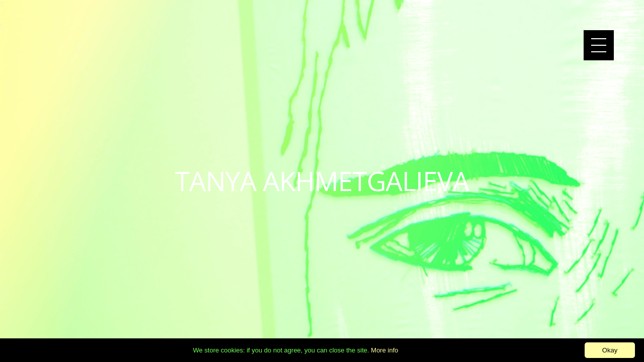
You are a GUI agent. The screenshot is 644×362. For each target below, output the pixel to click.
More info (384, 350)
